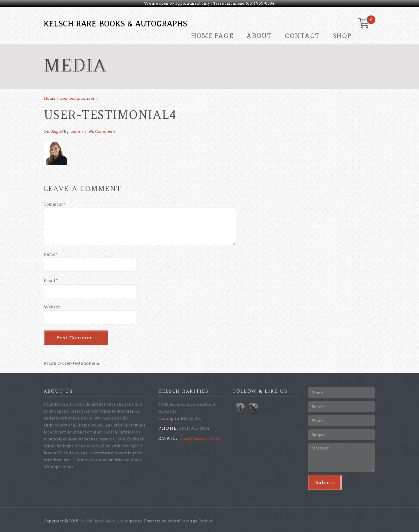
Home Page (212, 36)
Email (51, 281)
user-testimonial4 (77, 98)
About (259, 36)
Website (52, 307)
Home (49, 98)
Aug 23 (57, 132)
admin (77, 132)
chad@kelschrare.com (200, 439)
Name (50, 254)
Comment (54, 204)
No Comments (102, 132)
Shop (342, 36)
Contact (302, 36)
